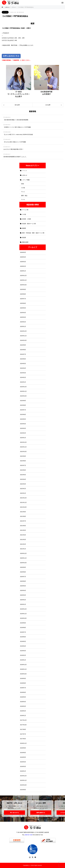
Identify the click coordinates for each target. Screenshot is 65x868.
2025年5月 (23, 308)
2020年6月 (23, 581)
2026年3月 (23, 262)
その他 (23, 188)
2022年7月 (23, 465)
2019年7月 (23, 632)
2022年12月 (23, 442)
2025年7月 (23, 299)
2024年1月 (23, 382)
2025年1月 (23, 326)
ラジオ (23, 200)
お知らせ (25, 175)
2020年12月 (23, 553)
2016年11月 (23, 743)
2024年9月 (23, 345)
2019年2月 (23, 655)
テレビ (23, 192)
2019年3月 (23, 651)
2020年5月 (23, 586)
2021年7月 (23, 521)
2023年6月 (23, 414)
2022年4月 (23, 479)
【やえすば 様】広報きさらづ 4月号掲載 (15, 142)
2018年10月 (23, 674)
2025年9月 (23, 289)
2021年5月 (23, 530)
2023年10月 (23, 396)
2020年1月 (23, 604)
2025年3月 (23, 317)
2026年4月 (23, 257)
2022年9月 (23, 456)
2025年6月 (23, 303)
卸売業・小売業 (26, 219)
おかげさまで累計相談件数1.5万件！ (14, 149)
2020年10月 (23, 563)
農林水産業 (25, 242)
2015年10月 (23, 785)
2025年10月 (23, 285)
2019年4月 (23, 646)
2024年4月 (23, 368)
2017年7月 (23, 734)
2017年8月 (23, 729)
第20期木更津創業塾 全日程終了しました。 (15, 157)
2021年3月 (23, 540)
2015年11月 (23, 780)
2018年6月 (23, 692)
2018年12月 (23, 665)
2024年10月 (23, 340)
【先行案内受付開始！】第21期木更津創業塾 (16, 120)
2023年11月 (23, 391)
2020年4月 (23, 590)
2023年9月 (23, 401)
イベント (5, 12)
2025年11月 (23, 280)
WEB (23, 184)
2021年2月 (23, 544)
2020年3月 (23, 595)
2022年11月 (23, 447)
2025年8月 (23, 294)
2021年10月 (23, 507)
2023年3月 (23, 428)
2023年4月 (23, 424)
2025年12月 (23, 276)
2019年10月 (23, 618)
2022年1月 (23, 493)
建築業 (24, 228)
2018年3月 (23, 706)
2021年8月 (23, 516)
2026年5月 (23, 252)
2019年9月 (23, 623)
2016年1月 (23, 771)
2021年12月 (23, 498)
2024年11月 (23, 336)
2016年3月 (23, 766)
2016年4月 (23, 762)
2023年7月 (23, 410)
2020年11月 (23, 558)
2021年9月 (23, 512)
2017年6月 (23, 739)
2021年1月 (23, 549)
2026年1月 (23, 271)
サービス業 (25, 210)
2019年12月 (23, 609)
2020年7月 (23, 577)
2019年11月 (23, 614)
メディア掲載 (26, 180)
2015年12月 (23, 776)
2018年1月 (23, 716)
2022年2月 (23, 489)
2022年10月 (23, 452)
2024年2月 (23, 377)
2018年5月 (23, 697)
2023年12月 (23, 387)
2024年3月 (23, 373)
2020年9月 (23, 567)
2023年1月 (23, 438)
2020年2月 (23, 600)
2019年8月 (23, 628)
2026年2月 (23, 266)
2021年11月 (23, 502)
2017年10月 (23, 725)
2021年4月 (23, 535)
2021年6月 (23, 526)
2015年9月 (23, 790)
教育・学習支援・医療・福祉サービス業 (33, 233)
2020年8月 (23, 572)
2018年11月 (23, 669)
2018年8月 (23, 683)
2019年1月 (23, 660)
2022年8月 (23, 461)
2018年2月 (23, 711)
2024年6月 (23, 359)
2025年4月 (23, 313)
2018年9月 (23, 678)
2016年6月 (23, 753)
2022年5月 (23, 475)
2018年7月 (23, 688)
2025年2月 (23, 322)
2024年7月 (23, 354)
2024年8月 (23, 350)
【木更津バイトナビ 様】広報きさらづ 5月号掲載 (17, 127)
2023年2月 (23, 433)
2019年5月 (23, 641)
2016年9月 (23, 748)
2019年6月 (23, 637)
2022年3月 (23, 484)
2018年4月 (23, 702)
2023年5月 (23, 419)
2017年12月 (23, 720)
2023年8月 (23, 405)
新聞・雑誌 (24, 196)
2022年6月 (23, 470)
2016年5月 (23, 757)
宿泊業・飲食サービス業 (29, 224)
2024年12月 (23, 331)
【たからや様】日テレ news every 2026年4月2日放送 (18, 135)
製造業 (24, 238)
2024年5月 (23, 364)
